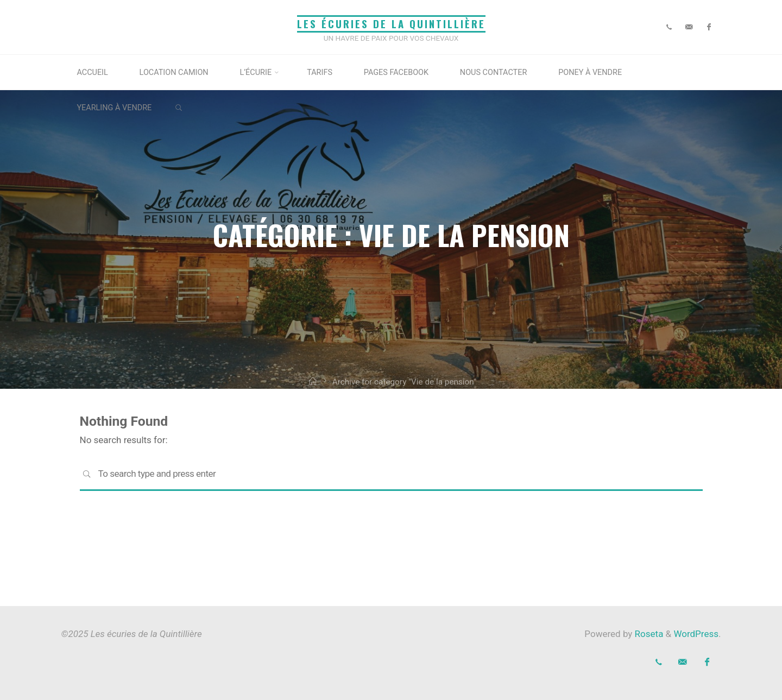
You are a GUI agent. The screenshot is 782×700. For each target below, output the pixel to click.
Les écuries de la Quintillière (391, 24)
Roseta (648, 634)
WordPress (696, 634)
